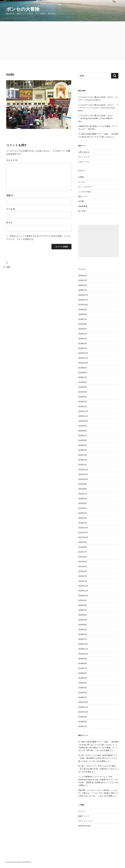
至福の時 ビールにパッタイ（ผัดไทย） (95, 790)
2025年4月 (83, 334)
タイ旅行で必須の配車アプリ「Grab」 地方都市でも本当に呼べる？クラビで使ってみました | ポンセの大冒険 (98, 758)
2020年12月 (83, 586)
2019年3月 (83, 688)
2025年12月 (83, 295)
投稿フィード (84, 816)
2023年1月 (83, 465)
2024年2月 (83, 402)
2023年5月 (83, 445)
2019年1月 (83, 697)
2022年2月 (83, 518)
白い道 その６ (85, 755)
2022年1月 (83, 523)
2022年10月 (83, 479)
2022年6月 (83, 499)
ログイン (82, 811)
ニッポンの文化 (85, 192)
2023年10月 (83, 421)
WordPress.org (84, 826)
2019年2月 (83, 693)
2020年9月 (83, 600)
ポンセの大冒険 (23, 9)
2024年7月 (83, 377)
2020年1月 (83, 639)
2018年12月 (83, 702)
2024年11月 (83, 358)
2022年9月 (83, 484)
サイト (9, 223)
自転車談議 (83, 206)
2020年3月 (83, 630)
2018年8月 (83, 722)
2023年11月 (83, 416)
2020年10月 (83, 596)
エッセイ (82, 182)
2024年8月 (83, 373)
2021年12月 (83, 528)
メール (11, 209)
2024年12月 (83, 353)
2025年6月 (83, 324)
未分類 (81, 201)
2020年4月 (83, 625)
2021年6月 (83, 557)
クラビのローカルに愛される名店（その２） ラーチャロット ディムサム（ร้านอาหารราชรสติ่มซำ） (98, 108)
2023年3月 (83, 455)
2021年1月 (83, 581)
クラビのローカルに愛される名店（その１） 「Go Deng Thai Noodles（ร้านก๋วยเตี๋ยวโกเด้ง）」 (97, 118)
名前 (10, 195)
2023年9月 (83, 426)
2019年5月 (83, 678)
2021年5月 (83, 562)
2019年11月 (83, 649)
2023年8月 (83, 431)
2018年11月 (83, 707)
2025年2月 (83, 343)
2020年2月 (83, 634)
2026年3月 (83, 280)
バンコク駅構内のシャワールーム (92, 777)
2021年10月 (83, 537)
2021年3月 (83, 571)
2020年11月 (83, 591)
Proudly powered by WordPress (18, 862)
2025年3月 (83, 339)
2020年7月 (83, 610)
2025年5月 (83, 329)
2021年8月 (83, 547)
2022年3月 (83, 513)
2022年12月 (83, 470)
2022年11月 (83, 474)
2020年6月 (83, 615)
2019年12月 (83, 644)
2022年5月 (83, 503)
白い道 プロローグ (86, 766)
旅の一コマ (83, 196)
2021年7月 (83, 552)
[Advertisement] (62, 41)
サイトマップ (84, 157)
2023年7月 (83, 436)
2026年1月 (83, 290)
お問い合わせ (84, 152)
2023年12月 (83, 411)
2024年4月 (83, 392)
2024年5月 (83, 387)
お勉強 (81, 177)
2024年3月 (83, 397)
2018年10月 (83, 712)
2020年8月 (83, 605)
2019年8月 (83, 663)
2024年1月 (83, 407)
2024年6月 (83, 382)
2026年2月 (83, 285)
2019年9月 (83, 659)
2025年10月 (83, 305)
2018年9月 (83, 717)
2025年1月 (83, 348)
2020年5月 (83, 620)
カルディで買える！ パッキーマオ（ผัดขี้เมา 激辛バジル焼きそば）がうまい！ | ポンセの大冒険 (98, 793)
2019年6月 (83, 673)
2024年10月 (83, 363)
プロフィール (84, 162)
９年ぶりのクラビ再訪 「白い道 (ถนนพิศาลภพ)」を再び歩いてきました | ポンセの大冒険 (98, 769)
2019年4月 (83, 683)
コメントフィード (85, 821)
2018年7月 (83, 726)
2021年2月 (83, 576)
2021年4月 (83, 567)
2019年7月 (83, 668)
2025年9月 (83, 310)
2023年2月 (83, 460)
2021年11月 (83, 533)
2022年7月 (83, 494)
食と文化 (82, 211)
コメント (12, 160)
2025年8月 (83, 314)
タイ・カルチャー (85, 187)
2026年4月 (83, 276)
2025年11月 (83, 300)
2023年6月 (83, 440)
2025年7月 (83, 319)
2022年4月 (83, 508)
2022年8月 (83, 489)
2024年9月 (83, 368)
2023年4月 (83, 450)
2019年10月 (83, 654)
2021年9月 (83, 542)
